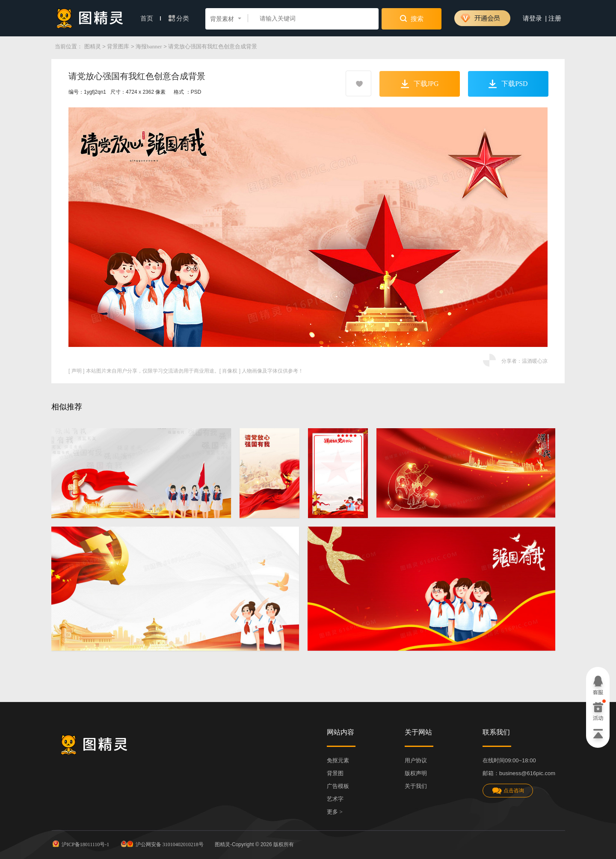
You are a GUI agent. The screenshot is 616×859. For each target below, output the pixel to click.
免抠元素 (338, 760)
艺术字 (335, 799)
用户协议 (416, 760)
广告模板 (338, 786)
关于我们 (416, 786)
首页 (151, 18)
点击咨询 (508, 791)
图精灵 (93, 46)
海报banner (149, 46)
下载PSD (508, 84)
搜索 (412, 18)
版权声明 (416, 773)
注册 (555, 18)
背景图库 (118, 46)
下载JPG (420, 84)
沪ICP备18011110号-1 (80, 844)
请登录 (532, 18)
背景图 (335, 773)
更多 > (335, 812)
